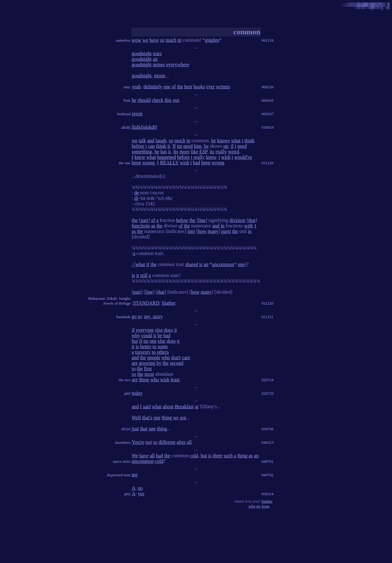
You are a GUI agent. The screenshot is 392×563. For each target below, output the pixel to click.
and (151, 141)
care (186, 358)
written (223, 87)
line (202, 220)
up (226, 146)
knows (224, 141)
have (154, 40)
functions (141, 226)
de (136, 193)
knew (140, 157)
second (176, 363)
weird (233, 152)
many (213, 231)
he (134, 100)
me (135, 475)
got (183, 418)
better (146, 346)
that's (147, 418)
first (148, 369)
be (160, 335)
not (149, 442)
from (265, 506)
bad (167, 335)
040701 (268, 461)
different (167, 442)
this (168, 100)
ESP (203, 152)
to (140, 316)
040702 (268, 475)
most (149, 374)
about (168, 407)
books (199, 87)
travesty (143, 352)
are (135, 363)
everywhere (178, 65)
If (174, 146)
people (154, 358)
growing (147, 363)
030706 (268, 429)
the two (124, 380)
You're (138, 442)
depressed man (119, 475)
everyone (145, 330)
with (248, 226)
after (181, 442)
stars (157, 53)
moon (160, 76)
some (163, 346)
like (194, 152)
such (228, 456)
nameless (123, 40)
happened (166, 157)
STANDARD (146, 303)
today (137, 393)
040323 (268, 442)
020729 (268, 393)
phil (127, 393)
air (155, 59)
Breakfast (184, 407)
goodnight (142, 53)
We (135, 456)
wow (136, 40)
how (202, 231)
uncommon (223, 264)
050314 (268, 494)
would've (243, 157)
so (162, 40)
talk (142, 141)
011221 (268, 317)
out (176, 100)
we (145, 40)
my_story (153, 316)
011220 (268, 163)
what (236, 141)
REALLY (169, 163)
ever (211, 87)
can (151, 146)
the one (125, 163)
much (171, 40)
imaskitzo (123, 442)
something (142, 152)
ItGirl (126, 429)
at (197, 407)
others (163, 352)
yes (141, 494)
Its (176, 152)
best (188, 87)
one (167, 87)
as (153, 226)
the (180, 87)
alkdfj (126, 127)
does (168, 330)
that (252, 220)
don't (176, 358)
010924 (268, 127)
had (196, 163)
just (135, 429)
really (221, 152)
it (169, 146)
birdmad (124, 114)
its (212, 152)
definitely (153, 87)
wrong (148, 163)
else (159, 330)
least (175, 380)
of (174, 87)
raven (137, 114)
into (191, 231)
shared (192, 264)
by (159, 363)
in (179, 40)
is (250, 231)
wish (226, 157)
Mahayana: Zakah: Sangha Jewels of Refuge (109, 301)
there (217, 456)
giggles (212, 40)
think (249, 141)
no (146, 341)
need (188, 146)
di (136, 198)
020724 (268, 380)
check (158, 100)
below (182, 220)
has (164, 152)
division (237, 220)
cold (194, 456)
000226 (268, 87)
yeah (136, 87)
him (198, 146)
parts (226, 231)
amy (127, 87)
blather (169, 303)
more (185, 152)
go (134, 316)
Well (136, 418)
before (138, 146)
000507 (268, 114)
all (189, 442)
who (166, 358)
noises (159, 65)
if (232, 146)
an (206, 264)
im (180, 146)
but (135, 341)
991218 (268, 40)
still (144, 275)
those (144, 380)
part (144, 220)
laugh (161, 141)
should (144, 100)
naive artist (122, 461)
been (136, 163)
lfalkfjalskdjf (144, 127)
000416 (268, 100)
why (136, 335)
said (147, 407)
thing (167, 418)
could (147, 335)
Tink (127, 100)
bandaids (123, 317)
